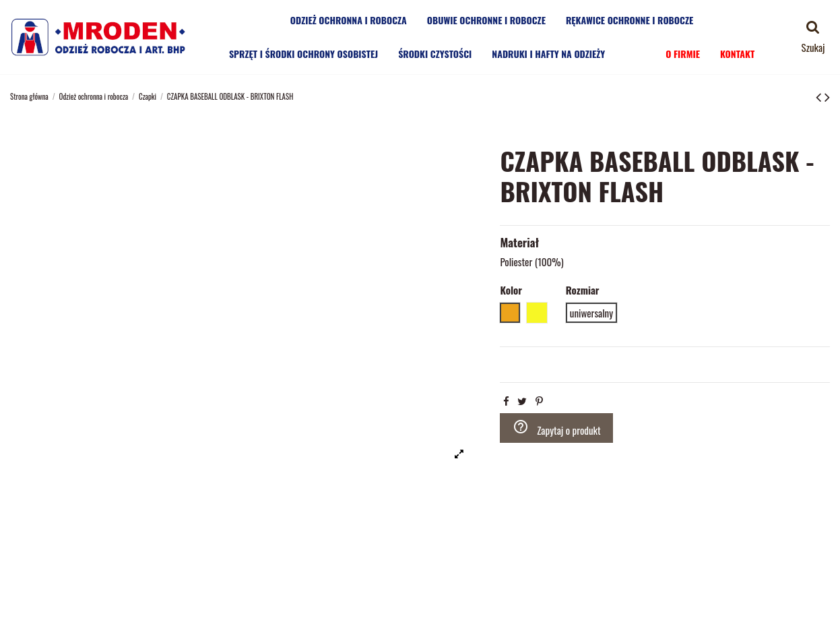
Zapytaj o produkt (557, 428)
